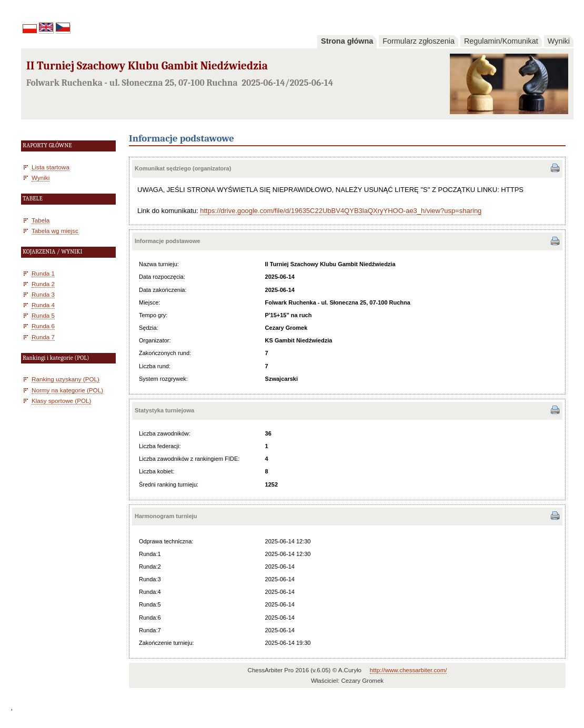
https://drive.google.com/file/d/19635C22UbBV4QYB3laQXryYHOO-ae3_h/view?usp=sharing (341, 211)
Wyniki (559, 41)
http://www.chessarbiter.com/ (409, 670)
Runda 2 (43, 284)
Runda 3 (43, 294)
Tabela (41, 220)
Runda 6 (43, 326)
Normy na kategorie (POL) (67, 390)
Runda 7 (43, 337)
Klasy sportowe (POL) (61, 401)
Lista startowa (51, 167)
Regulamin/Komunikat (501, 41)
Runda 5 (43, 315)
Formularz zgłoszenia (419, 41)
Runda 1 (43, 273)
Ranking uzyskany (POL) (66, 379)
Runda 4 (43, 305)
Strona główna (347, 41)
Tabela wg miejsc (55, 231)
